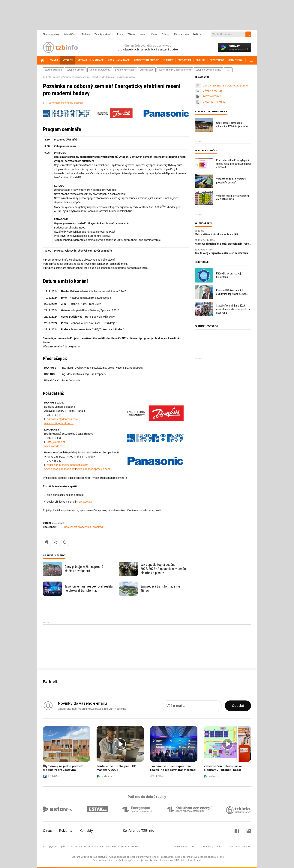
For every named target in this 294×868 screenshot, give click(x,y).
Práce (120, 34)
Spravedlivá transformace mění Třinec (161, 588)
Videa (154, 34)
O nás (47, 831)
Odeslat (238, 706)
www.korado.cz (53, 446)
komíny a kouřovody (100, 70)
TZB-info (47, 77)
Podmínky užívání (212, 846)
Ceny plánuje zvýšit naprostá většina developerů (84, 569)
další (228, 70)
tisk (47, 542)
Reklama (66, 831)
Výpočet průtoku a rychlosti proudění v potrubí (231, 181)
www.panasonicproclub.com (93, 469)
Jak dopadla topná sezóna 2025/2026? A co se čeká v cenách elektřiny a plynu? (164, 569)
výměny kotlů (147, 70)
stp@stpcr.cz (84, 502)
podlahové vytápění (125, 70)
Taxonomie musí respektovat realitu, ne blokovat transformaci (89, 588)
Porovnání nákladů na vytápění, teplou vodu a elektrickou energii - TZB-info (234, 164)
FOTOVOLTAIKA (212, 96)
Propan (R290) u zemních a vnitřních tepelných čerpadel (232, 292)
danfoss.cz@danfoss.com (62, 419)
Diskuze (86, 34)
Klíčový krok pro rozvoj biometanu (228, 275)
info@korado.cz (56, 442)
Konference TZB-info (139, 831)
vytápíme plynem (76, 70)
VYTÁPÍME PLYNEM (214, 102)
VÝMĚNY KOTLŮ (212, 91)
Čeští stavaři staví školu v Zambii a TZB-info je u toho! (232, 125)
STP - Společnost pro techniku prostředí (63, 103)
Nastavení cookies (240, 846)
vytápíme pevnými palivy (208, 70)
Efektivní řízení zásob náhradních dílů (216, 234)
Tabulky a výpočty (104, 34)
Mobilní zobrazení (184, 846)
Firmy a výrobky (51, 34)
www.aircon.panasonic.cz (59, 469)
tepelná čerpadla (53, 70)
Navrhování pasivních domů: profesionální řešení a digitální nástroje (223, 244)
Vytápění (57, 77)
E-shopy (165, 34)
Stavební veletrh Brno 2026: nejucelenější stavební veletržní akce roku (233, 309)
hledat (65, 542)
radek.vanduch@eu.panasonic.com (68, 465)
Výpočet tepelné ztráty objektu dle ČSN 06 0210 (233, 198)
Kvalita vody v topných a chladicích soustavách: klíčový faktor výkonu (223, 253)
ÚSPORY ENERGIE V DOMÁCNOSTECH (225, 86)
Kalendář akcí (70, 34)
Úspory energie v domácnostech (175, 70)
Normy (143, 34)
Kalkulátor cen (181, 34)
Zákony (131, 34)
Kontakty (86, 831)
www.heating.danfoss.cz (59, 423)
